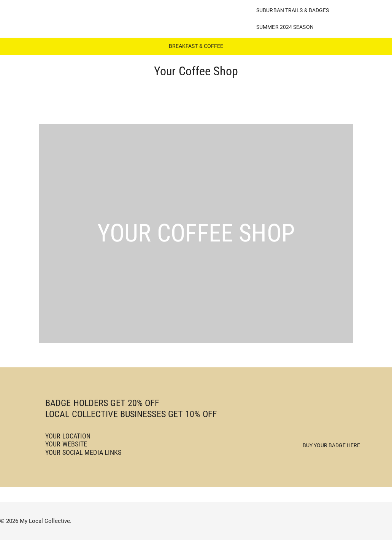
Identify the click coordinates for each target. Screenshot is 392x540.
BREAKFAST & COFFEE (196, 46)
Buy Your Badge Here (331, 445)
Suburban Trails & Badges (293, 10)
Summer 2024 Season (285, 27)
